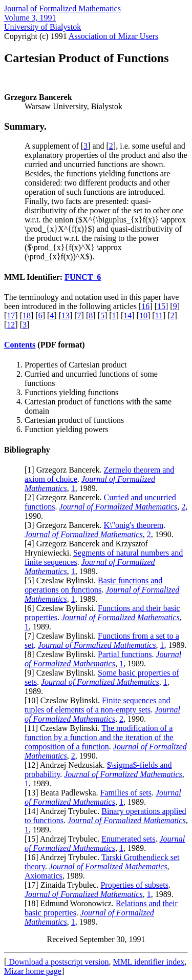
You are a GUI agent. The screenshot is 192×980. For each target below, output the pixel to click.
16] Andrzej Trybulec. (64, 857)
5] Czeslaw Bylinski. (62, 580)
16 (145, 306)
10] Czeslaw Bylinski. (65, 700)
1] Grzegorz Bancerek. (65, 470)
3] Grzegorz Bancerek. (65, 525)
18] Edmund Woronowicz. (71, 903)
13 (66, 315)
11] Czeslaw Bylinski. (64, 728)
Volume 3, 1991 (30, 18)
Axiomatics (44, 876)
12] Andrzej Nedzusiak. (67, 765)
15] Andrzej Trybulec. (64, 839)
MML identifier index (148, 962)
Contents (20, 345)
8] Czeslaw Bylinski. (62, 654)
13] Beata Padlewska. (63, 793)
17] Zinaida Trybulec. (64, 885)
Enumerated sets (128, 839)
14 (127, 315)
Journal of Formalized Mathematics (62, 8)
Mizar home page (33, 971)
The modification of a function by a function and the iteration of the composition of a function (99, 737)
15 (161, 306)
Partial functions (125, 654)
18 (27, 315)
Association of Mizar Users (114, 36)
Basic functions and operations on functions (93, 585)
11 (159, 315)
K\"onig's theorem (134, 525)
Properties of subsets (134, 885)
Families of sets (126, 793)
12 (11, 325)
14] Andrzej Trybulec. (64, 811)
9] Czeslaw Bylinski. (62, 673)
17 (11, 315)
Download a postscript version (58, 962)
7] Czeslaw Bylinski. (62, 636)
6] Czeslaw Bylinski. (62, 608)
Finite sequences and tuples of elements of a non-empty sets (97, 705)
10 (143, 315)
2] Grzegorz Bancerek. (65, 497)
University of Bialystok (42, 27)
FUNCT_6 (83, 277)
